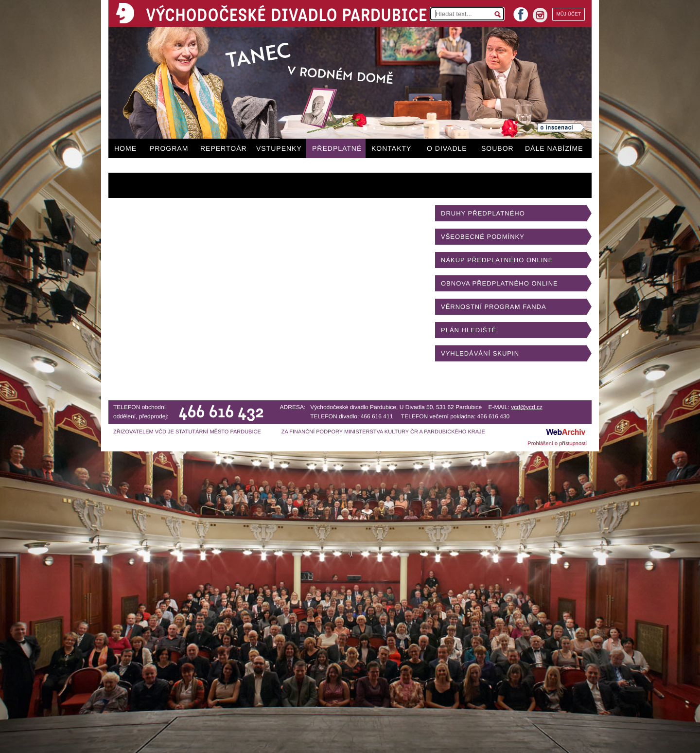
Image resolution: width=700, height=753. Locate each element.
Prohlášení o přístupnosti (557, 444)
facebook (521, 11)
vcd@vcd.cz (527, 407)
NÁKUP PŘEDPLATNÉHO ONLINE (497, 260)
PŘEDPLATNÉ (337, 148)
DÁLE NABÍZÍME (554, 148)
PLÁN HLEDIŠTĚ (469, 330)
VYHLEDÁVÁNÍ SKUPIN (480, 353)
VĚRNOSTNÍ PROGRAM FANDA (494, 307)
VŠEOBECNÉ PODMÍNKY (483, 237)
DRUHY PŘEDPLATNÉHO (483, 213)
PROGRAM (169, 148)
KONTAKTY (391, 148)
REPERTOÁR (224, 148)
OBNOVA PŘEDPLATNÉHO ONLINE (499, 283)
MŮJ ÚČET (569, 14)
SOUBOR (498, 148)
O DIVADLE (447, 148)
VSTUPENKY (279, 148)
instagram (540, 15)
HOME (125, 148)
